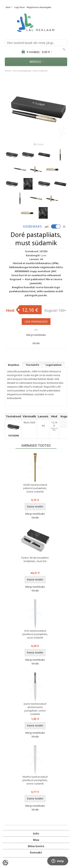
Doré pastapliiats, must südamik (30, 71)
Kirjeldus (14, 365)
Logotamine (54, 365)
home (8, 71)
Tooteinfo (32, 365)
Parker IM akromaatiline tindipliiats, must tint (35, 559)
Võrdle (36, 343)
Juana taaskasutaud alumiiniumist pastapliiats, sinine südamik (35, 709)
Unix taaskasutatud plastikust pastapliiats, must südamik (35, 634)
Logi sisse (19, 7)
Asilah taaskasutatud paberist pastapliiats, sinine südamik (35, 488)
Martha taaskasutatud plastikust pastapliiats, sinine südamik (35, 780)
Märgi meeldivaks (36, 335)
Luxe (43, 255)
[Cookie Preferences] (5, 863)
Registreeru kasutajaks (39, 7)
